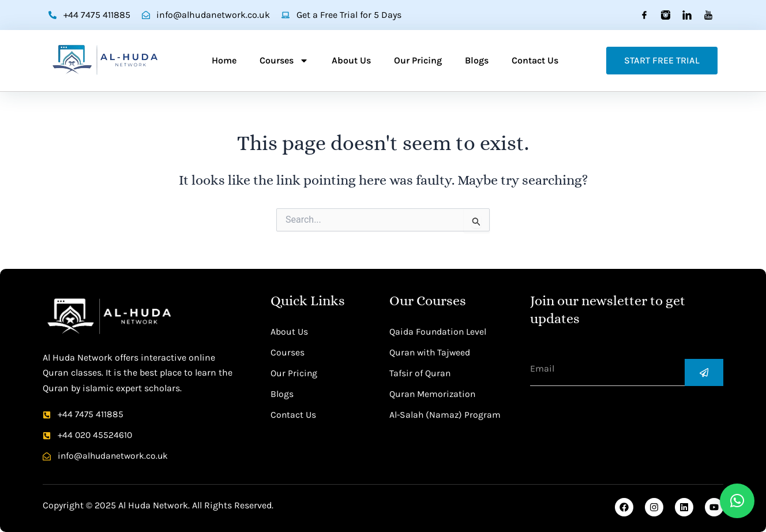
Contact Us (535, 60)
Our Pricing (418, 60)
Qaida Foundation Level (438, 331)
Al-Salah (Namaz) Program (446, 414)
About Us (351, 60)
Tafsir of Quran (420, 372)
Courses (284, 61)
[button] (737, 501)
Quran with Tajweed (431, 352)
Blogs (477, 60)
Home (224, 60)
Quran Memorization (433, 393)
